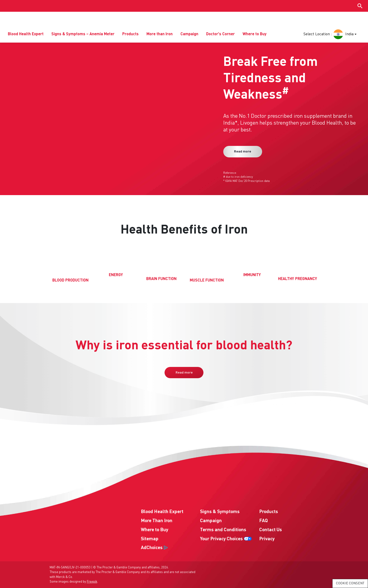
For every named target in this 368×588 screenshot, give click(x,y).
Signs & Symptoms (220, 512)
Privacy (267, 539)
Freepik (92, 582)
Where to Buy (255, 35)
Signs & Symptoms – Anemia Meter (83, 35)
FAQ (263, 521)
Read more (243, 152)
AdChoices (152, 548)
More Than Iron (157, 521)
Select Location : (318, 35)
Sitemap (150, 539)
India (343, 35)
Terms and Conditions (223, 530)
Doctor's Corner (220, 35)
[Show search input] (360, 6)
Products (130, 35)
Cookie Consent (350, 583)
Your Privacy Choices (221, 539)
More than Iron (160, 35)
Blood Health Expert (26, 35)
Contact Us (271, 530)
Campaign (189, 35)
